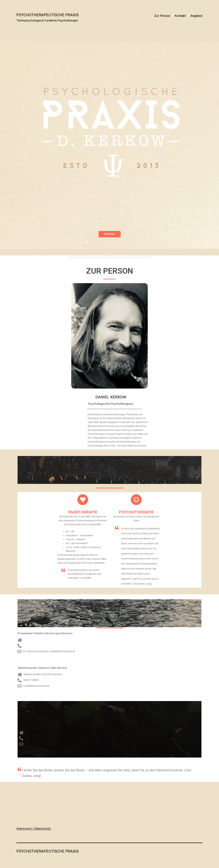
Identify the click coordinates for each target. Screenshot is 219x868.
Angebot (196, 16)
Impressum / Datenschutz (34, 829)
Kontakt (180, 16)
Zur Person (162, 16)
